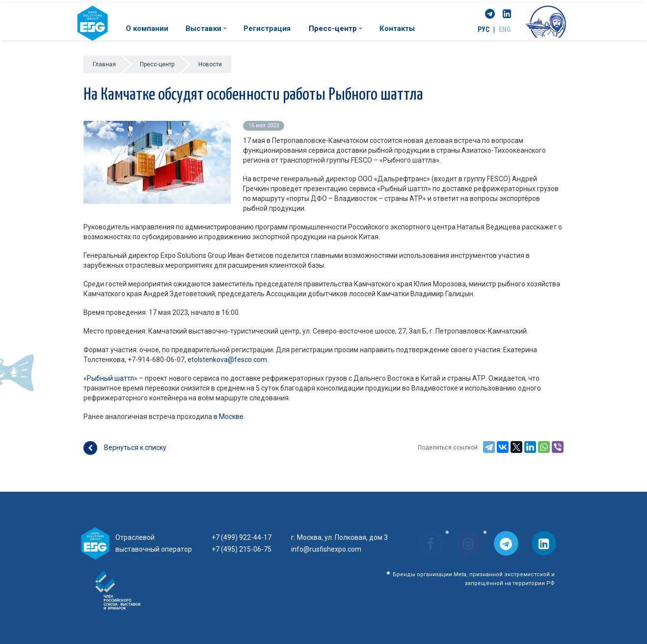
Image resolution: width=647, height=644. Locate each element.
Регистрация (267, 28)
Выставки (206, 28)
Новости (210, 64)
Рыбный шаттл (110, 378)
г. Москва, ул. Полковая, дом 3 (339, 537)
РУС (484, 29)
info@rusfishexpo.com (326, 549)
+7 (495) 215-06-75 (242, 549)
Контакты (397, 28)
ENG (505, 29)
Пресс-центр (335, 28)
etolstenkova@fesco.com (227, 360)
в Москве (229, 417)
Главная (104, 64)
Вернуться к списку (125, 448)
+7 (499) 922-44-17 (242, 537)
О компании (147, 28)
